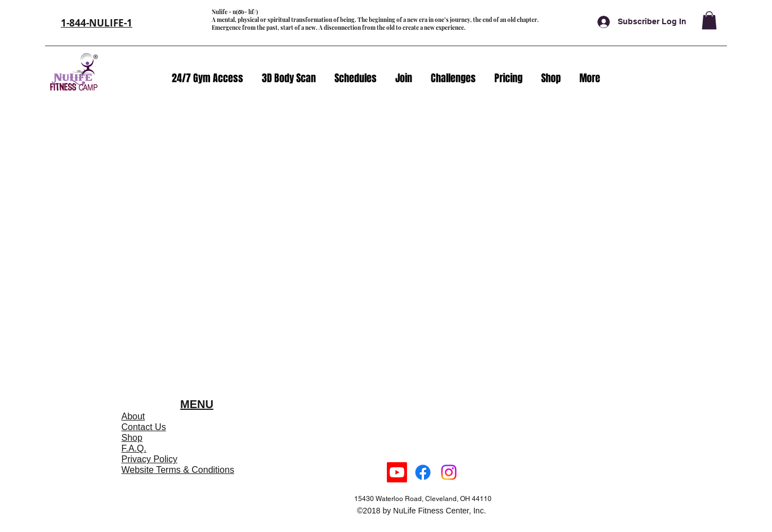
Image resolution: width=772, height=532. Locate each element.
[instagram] (449, 472)
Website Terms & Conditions (178, 470)
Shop (132, 438)
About (133, 416)
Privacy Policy (150, 459)
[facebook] (423, 472)
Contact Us (144, 427)
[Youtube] (397, 472)
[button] (709, 20)
